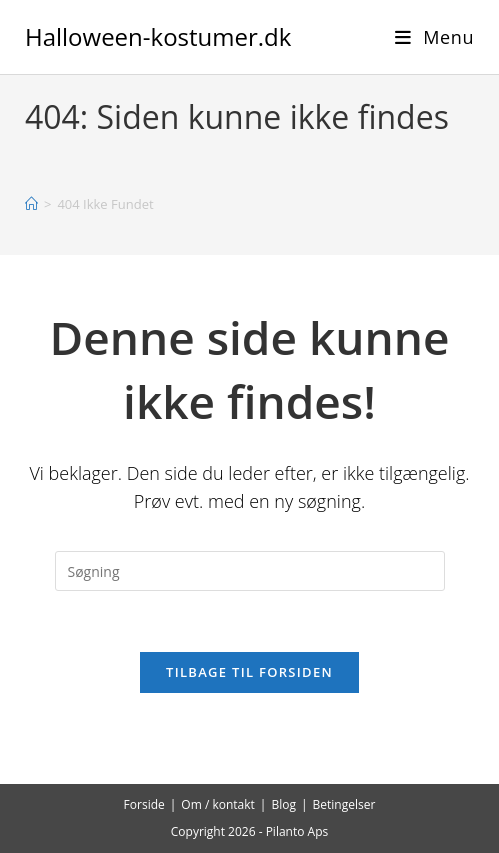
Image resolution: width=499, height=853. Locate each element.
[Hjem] (31, 204)
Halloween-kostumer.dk (158, 36)
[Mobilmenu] (434, 37)
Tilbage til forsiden (249, 672)
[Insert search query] (250, 571)
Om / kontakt (218, 804)
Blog (283, 804)
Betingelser (344, 804)
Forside (144, 804)
